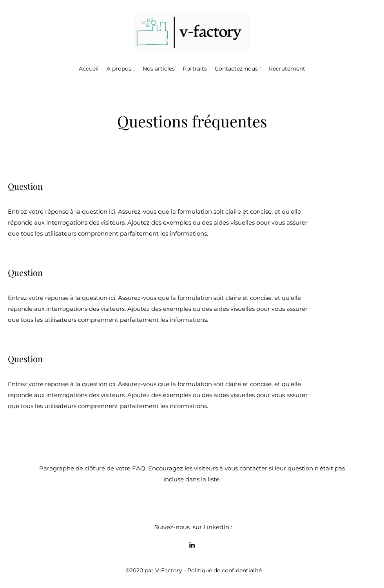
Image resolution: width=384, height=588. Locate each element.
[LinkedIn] (192, 545)
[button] (121, 69)
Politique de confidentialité (225, 570)
